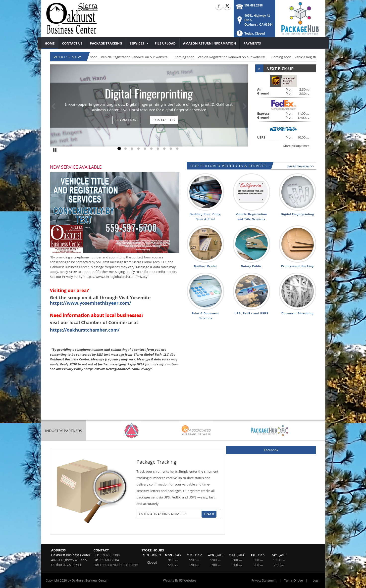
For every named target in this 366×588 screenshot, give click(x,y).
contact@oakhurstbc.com (119, 565)
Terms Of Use (293, 580)
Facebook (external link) (219, 6)
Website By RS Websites (180, 580)
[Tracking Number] (170, 514)
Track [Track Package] (209, 514)
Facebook (271, 450)
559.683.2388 (254, 5)
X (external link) (227, 6)
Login (316, 580)
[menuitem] (50, 43)
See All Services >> (300, 166)
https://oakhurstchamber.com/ (85, 330)
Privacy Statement (264, 580)
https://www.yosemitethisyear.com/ (91, 303)
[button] (250, 35)
